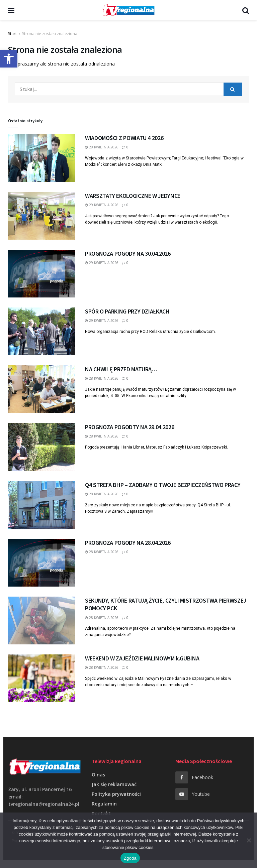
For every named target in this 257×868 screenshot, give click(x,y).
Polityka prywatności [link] (116, 794)
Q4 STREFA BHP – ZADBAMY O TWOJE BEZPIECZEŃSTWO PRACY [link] (163, 485)
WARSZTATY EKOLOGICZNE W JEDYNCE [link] (133, 196)
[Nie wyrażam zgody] (249, 840)
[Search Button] (233, 89)
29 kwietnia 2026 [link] (102, 147)
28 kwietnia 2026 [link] (102, 378)
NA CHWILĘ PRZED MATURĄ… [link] (121, 369)
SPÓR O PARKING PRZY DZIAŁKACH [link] (127, 311)
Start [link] (12, 34)
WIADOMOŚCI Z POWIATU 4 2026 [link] (124, 138)
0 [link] (125, 147)
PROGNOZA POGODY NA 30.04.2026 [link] (128, 254)
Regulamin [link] (104, 804)
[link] (9, 59)
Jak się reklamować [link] (114, 784)
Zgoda (130, 858)
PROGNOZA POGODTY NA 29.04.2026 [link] (130, 427)
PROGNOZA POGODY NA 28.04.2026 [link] (128, 543)
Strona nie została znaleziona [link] (50, 34)
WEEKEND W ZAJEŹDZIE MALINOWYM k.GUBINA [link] (142, 658)
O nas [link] (98, 775)
